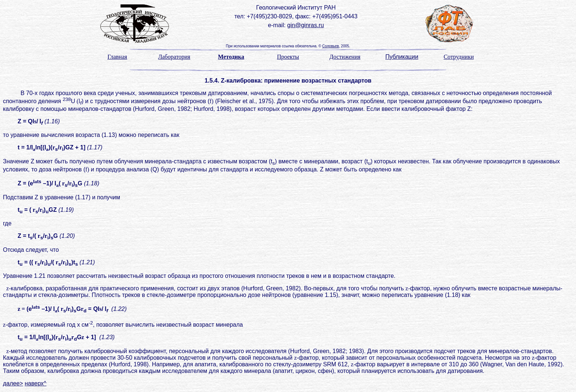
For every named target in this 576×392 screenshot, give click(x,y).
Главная (117, 57)
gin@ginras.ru (306, 25)
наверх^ (35, 383)
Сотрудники (459, 57)
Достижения (345, 57)
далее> (13, 383)
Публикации (402, 57)
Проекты (288, 57)
